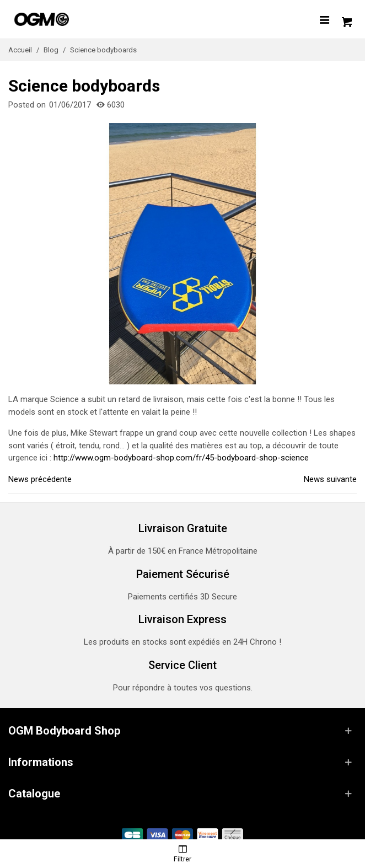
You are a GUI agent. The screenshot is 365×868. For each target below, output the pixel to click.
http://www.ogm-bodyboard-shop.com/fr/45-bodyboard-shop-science (181, 458)
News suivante (330, 479)
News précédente (40, 479)
